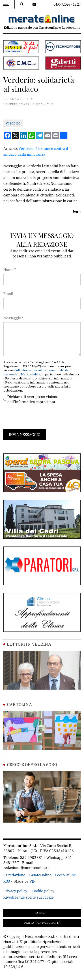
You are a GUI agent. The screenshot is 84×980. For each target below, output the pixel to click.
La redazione (14, 875)
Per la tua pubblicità (42, 923)
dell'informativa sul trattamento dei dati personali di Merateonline (37, 372)
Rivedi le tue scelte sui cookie (29, 897)
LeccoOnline (66, 875)
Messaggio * (13, 318)
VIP (32, 881)
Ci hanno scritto (18, 99)
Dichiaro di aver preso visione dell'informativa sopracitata (33, 399)
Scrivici (42, 913)
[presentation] (37, 417)
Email (8, 294)
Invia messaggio (25, 435)
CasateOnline (40, 875)
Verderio (13, 123)
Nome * (10, 270)
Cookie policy (43, 891)
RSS (7, 881)
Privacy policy (15, 891)
